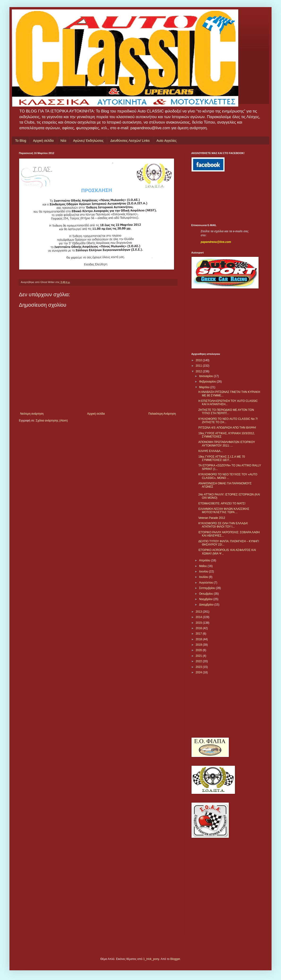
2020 (199, 650)
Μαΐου (203, 566)
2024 (199, 672)
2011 (199, 366)
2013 (199, 612)
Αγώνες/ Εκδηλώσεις (88, 141)
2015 (199, 623)
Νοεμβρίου (206, 599)
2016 (199, 628)
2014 (199, 617)
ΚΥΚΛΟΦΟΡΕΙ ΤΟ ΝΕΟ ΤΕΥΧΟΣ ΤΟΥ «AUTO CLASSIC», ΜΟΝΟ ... (228, 476)
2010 (199, 360)
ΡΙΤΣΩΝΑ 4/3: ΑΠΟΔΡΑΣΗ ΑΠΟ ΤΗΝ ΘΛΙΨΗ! (227, 428)
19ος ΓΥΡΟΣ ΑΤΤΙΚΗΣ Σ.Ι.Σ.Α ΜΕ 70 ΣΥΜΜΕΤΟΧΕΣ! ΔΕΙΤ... (222, 458)
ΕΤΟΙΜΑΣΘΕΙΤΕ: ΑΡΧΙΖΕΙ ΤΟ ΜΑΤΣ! (222, 503)
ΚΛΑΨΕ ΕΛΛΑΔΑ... (211, 451)
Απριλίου (205, 560)
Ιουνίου (204, 572)
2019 (199, 645)
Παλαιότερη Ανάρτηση (162, 414)
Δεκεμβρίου (207, 605)
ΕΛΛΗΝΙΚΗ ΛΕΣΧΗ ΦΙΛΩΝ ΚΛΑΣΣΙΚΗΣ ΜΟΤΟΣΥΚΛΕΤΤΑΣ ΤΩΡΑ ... (224, 511)
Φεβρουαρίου (208, 382)
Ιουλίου (204, 577)
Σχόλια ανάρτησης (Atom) (52, 421)
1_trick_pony (151, 959)
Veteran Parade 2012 (212, 518)
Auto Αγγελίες (167, 141)
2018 (199, 639)
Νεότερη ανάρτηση (32, 414)
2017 (199, 634)
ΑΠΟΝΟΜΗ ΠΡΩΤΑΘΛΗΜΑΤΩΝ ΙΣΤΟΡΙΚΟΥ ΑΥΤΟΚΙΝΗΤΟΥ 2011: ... (227, 444)
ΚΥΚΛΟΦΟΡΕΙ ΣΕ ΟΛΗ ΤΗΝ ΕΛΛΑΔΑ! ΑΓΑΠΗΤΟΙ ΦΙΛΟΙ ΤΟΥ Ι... (223, 525)
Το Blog (21, 141)
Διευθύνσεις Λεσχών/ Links (130, 141)
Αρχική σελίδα (43, 141)
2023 (199, 667)
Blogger (175, 959)
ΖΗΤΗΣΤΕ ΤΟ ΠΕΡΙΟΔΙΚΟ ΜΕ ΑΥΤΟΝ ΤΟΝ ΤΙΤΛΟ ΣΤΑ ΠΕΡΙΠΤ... (226, 412)
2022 (199, 661)
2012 (199, 371)
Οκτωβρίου (206, 594)
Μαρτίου (205, 387)
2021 (199, 656)
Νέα (63, 141)
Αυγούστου (206, 583)
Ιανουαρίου (206, 376)
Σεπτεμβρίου (207, 588)
